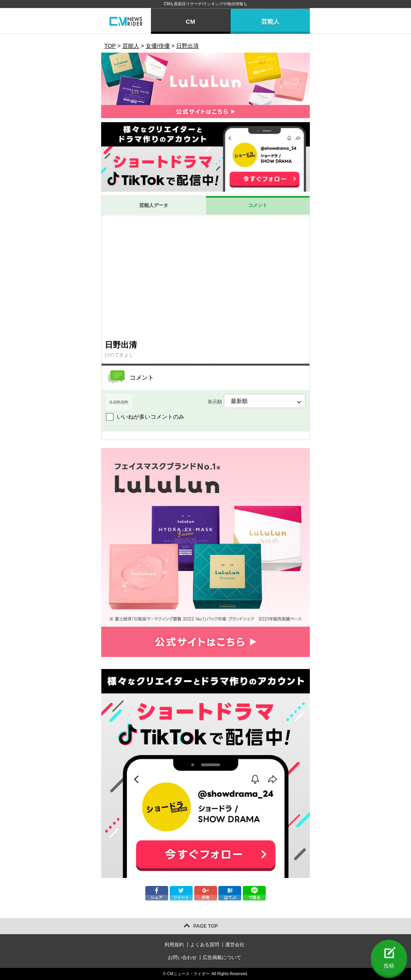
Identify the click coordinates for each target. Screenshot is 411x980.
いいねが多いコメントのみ (151, 417)
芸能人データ (154, 205)
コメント (258, 205)
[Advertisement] (205, 276)
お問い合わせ (182, 957)
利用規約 (174, 945)
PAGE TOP (206, 926)
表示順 (256, 401)
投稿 (389, 966)
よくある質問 (205, 945)
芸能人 (270, 21)
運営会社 (235, 945)
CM (190, 21)
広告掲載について (222, 957)
